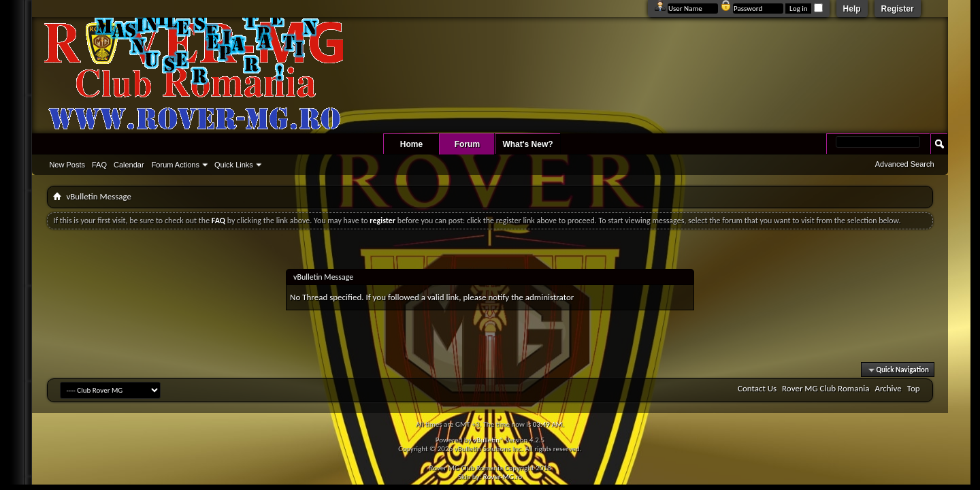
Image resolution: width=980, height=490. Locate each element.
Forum (467, 144)
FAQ (99, 165)
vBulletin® (488, 440)
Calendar (129, 165)
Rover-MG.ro (503, 477)
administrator (550, 297)
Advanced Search (905, 164)
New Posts (67, 165)
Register (898, 9)
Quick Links (234, 165)
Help (852, 9)
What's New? (527, 144)
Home (411, 144)
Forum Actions (176, 165)
